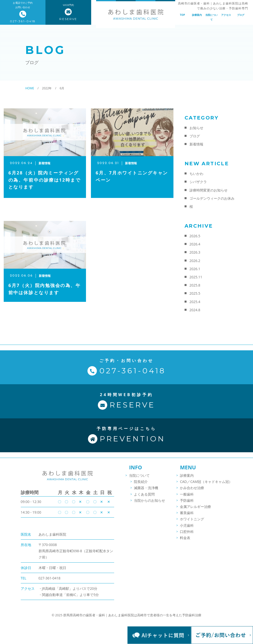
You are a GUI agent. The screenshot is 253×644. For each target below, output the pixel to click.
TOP (182, 15)
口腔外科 (187, 536)
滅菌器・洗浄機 (146, 492)
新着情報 (196, 144)
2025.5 (195, 293)
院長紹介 (141, 486)
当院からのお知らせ (149, 504)
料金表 (185, 542)
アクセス (226, 15)
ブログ (241, 15)
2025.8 (195, 285)
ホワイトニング (192, 523)
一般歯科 (187, 498)
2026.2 (195, 261)
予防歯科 (187, 504)
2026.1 (195, 269)
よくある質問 (144, 498)
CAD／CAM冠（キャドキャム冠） (206, 486)
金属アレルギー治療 (195, 511)
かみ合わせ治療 (192, 492)
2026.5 (195, 236)
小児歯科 (187, 529)
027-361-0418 (50, 582)
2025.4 (195, 302)
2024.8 (195, 310)
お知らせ (196, 128)
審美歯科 (187, 517)
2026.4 (195, 244)
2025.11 (196, 277)
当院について (211, 17)
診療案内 (197, 15)
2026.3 (195, 252)
